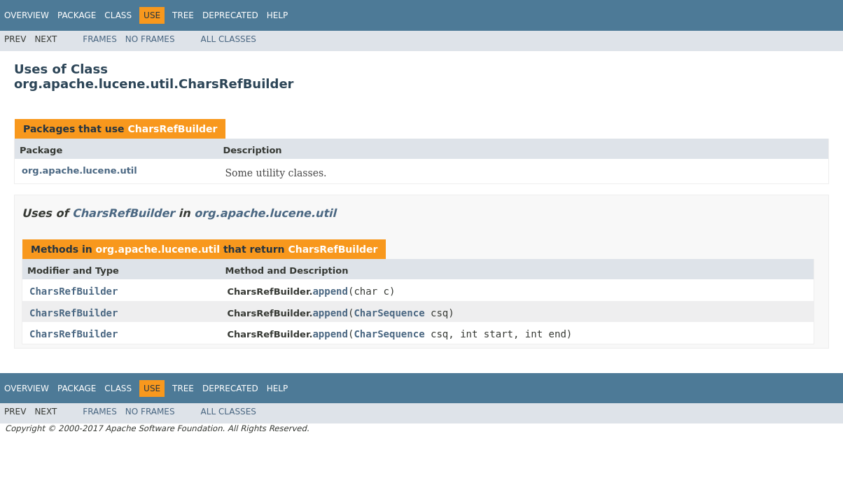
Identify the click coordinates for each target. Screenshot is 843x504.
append (330, 291)
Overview (27, 15)
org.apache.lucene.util (79, 170)
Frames (100, 39)
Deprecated (230, 15)
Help (278, 15)
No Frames (150, 39)
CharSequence (389, 313)
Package (77, 15)
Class (118, 15)
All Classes (229, 39)
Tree (183, 15)
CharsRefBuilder (172, 129)
